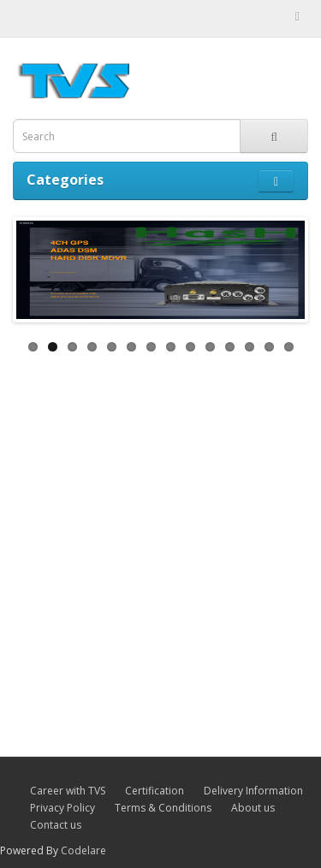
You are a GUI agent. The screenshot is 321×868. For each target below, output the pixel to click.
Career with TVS (68, 791)
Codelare (83, 850)
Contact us (56, 825)
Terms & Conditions (163, 808)
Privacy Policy (62, 808)
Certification (155, 791)
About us (253, 808)
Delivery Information (253, 791)
